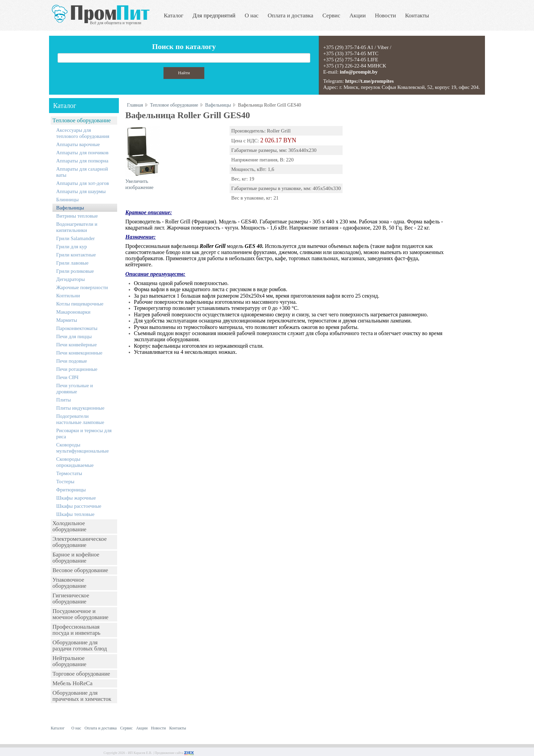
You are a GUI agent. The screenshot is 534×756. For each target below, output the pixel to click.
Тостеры (65, 482)
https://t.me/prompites (369, 81)
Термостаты (69, 473)
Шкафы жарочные (76, 498)
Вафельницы (70, 208)
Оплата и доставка (290, 15)
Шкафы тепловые (75, 514)
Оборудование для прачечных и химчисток (82, 696)
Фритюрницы (71, 490)
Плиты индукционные (80, 408)
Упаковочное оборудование (69, 583)
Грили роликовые (75, 271)
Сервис (331, 15)
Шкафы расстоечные (79, 506)
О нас (252, 15)
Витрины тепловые (77, 216)
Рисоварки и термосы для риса (84, 434)
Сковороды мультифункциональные (82, 448)
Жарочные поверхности (82, 287)
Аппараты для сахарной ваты (82, 172)
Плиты (64, 400)
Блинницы (67, 200)
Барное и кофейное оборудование (76, 558)
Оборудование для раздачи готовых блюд (80, 645)
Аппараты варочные (78, 144)
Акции (358, 15)
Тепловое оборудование (82, 120)
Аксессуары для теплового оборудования (83, 133)
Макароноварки (73, 312)
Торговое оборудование (81, 674)
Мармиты (67, 320)
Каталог (174, 15)
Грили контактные (76, 255)
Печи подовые (72, 361)
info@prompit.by (359, 72)
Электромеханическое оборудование (80, 542)
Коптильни (68, 296)
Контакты (417, 15)
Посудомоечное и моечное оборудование (80, 614)
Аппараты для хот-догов (83, 183)
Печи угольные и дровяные (75, 389)
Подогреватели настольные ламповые (80, 419)
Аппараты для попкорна (82, 161)
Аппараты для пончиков (82, 153)
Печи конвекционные (79, 353)
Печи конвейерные (76, 345)
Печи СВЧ (67, 377)
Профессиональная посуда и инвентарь (76, 630)
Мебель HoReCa (72, 683)
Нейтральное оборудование (69, 661)
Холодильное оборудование (69, 526)
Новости (386, 15)
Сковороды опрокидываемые (75, 462)
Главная (135, 105)
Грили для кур (72, 247)
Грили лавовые (72, 263)
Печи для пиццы (74, 336)
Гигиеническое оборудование (71, 598)
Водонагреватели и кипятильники (77, 227)
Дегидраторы (70, 279)
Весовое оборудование (80, 570)
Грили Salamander (75, 238)
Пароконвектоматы (77, 328)
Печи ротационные (77, 369)
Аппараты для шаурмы (81, 191)
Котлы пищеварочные (80, 304)
